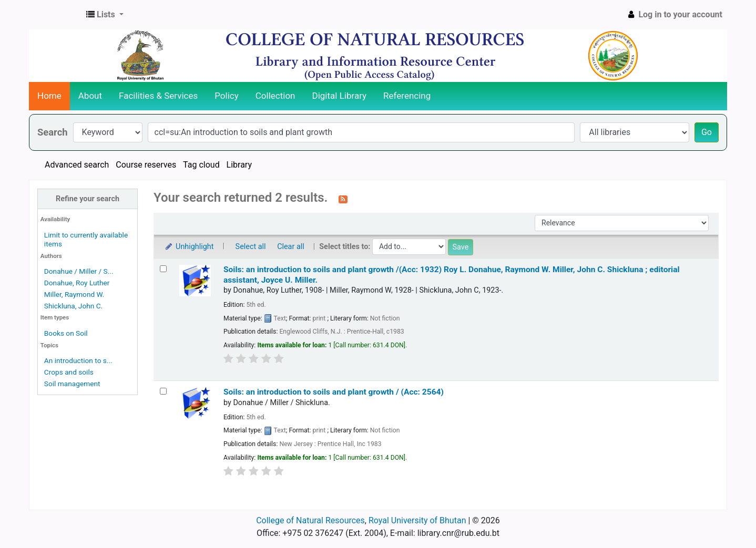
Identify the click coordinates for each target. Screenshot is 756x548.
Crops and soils (69, 372)
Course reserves (146, 165)
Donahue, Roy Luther (77, 283)
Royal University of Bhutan (417, 520)
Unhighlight (189, 247)
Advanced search (77, 165)
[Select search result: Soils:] (163, 269)
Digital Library (340, 96)
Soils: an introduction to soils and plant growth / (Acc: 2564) (334, 392)
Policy (227, 96)
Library (239, 165)
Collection (275, 96)
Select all (251, 247)
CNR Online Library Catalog (56, 15)
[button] (105, 15)
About (90, 96)
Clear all (291, 247)
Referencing (407, 96)
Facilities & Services (158, 96)
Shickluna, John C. (73, 306)
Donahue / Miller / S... (79, 271)
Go (707, 132)
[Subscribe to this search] (343, 199)
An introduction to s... (78, 360)
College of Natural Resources (310, 520)
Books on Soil (66, 333)
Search (53, 132)
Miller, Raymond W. (74, 294)
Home (49, 96)
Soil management (72, 384)
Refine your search (88, 199)
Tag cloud (201, 165)
